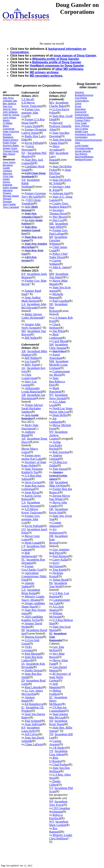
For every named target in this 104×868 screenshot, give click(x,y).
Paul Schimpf (33, 721)
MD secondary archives (46, 76)
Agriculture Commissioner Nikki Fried (34, 576)
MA (52, 103)
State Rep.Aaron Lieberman (33, 487)
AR (24, 395)
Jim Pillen (59, 331)
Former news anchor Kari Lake (32, 457)
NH (51, 344)
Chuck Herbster (55, 326)
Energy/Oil (81, 112)
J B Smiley (59, 748)
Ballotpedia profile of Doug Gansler (57, 62)
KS (23, 728)
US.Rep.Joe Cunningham (58, 709)
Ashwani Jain (10, 101)
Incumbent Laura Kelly (31, 729)
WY (52, 822)
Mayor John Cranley (58, 504)
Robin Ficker (10, 143)
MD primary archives (44, 72)
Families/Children (84, 118)
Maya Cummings (9, 127)
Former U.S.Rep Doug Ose (33, 121)
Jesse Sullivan (33, 724)
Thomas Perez (11, 151)
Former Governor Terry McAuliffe (34, 195)
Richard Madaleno (8, 136)
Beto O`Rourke (55, 759)
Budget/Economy (84, 95)
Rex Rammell (55, 830)
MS (24, 331)
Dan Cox (8, 106)
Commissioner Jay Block (60, 373)
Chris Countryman (29, 376)
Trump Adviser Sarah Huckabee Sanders (32, 408)
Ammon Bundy (28, 699)
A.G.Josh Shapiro (56, 608)
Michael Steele (11, 196)
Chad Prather (60, 764)
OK (51, 509)
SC (51, 697)
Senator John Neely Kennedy (31, 326)
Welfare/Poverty (83, 160)
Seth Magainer (55, 686)
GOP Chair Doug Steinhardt (34, 175)
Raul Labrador (34, 687)
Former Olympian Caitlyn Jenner (34, 131)
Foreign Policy (82, 120)
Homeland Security (85, 134)
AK (24, 351)
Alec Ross (8, 98)
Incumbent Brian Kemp (31, 591)
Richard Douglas (7, 200)
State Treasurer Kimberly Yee (32, 470)
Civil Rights (81, 98)
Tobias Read (60, 580)
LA (23, 304)
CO (24, 529)
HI (23, 630)
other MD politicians (69, 69)
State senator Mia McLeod (59, 716)
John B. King (10, 109)
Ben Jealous (10, 104)
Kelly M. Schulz (11, 115)
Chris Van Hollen (8, 178)
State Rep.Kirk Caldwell (32, 659)
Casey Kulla (60, 560)
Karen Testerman (55, 356)
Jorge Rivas (32, 492)
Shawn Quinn (10, 148)
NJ (23, 153)
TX (51, 751)
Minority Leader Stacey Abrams (33, 598)
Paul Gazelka (61, 301)
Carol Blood (60, 341)
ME (51, 224)
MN (52, 274)
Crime (78, 104)
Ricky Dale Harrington (30, 427)
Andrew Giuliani (56, 457)
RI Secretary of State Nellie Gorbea (60, 677)
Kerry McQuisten (56, 565)
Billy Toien (32, 365)
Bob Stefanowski (29, 554)
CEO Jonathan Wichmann (60, 810)
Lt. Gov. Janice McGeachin (32, 692)
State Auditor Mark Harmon (31, 299)
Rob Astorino (61, 452)
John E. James (61, 267)
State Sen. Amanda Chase (31, 215)
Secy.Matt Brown (57, 655)
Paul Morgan (33, 654)
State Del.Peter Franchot (60, 173)
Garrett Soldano (55, 262)
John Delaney (10, 112)
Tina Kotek (59, 570)
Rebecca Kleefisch (56, 817)
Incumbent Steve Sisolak (58, 397)
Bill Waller (31, 338)
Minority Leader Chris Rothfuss (61, 837)
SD (51, 721)
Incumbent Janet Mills (59, 225)
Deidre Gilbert (55, 783)
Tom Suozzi (60, 469)
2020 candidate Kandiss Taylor (32, 618)
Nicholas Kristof (56, 575)
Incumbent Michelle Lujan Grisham (59, 365)
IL (23, 707)
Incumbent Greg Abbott (58, 753)
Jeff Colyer (32, 734)
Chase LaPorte (34, 744)
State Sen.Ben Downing (59, 134)
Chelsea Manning (7, 172)
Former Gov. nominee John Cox (31, 113)
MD (52, 153)
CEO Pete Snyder (29, 259)
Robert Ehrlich (10, 140)
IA (23, 664)
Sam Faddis (9, 204)
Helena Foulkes (55, 692)
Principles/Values (84, 148)
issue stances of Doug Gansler (75, 56)
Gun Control (81, 129)
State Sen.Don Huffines (59, 770)
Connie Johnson (55, 524)
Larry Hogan (10, 118)
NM (52, 361)
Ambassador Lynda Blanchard (32, 390)
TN (51, 734)
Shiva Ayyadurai (55, 148)
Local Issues (82, 146)
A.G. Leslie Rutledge (30, 417)
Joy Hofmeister (56, 531)
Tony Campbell (11, 207)
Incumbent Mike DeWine (59, 484)
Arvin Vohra (9, 162)
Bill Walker (32, 358)
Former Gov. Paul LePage (59, 232)
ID (23, 680)
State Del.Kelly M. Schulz (60, 182)
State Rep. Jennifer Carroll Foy (31, 230)
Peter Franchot (11, 132)
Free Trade (81, 123)
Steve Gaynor (33, 482)
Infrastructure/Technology (88, 140)
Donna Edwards (8, 183)
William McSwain (56, 615)
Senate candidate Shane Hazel (33, 605)
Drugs (78, 106)
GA (24, 590)
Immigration (81, 137)
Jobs (77, 143)
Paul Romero (60, 556)
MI (51, 237)
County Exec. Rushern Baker (59, 205)
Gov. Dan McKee (57, 649)
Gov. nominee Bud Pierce (59, 551)
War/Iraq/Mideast (84, 157)
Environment (82, 115)
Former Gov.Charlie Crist (32, 568)
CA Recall (28, 99)
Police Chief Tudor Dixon (58, 255)
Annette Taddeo (28, 585)
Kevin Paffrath (34, 143)
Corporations (82, 101)
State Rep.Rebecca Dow (57, 381)
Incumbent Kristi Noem (58, 722)
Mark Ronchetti (55, 390)
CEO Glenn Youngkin (31, 202)
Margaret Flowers (8, 192)
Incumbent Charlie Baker (59, 104)
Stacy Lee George (29, 383)
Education (80, 109)
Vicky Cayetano (27, 649)
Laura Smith (32, 126)
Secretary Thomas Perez (58, 212)
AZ (23, 439)
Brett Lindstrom (55, 336)
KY (24, 274)
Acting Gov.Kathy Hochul (56, 445)
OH (51, 482)
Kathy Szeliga (10, 188)
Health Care (81, 132)
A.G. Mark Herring (30, 208)
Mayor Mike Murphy (58, 282)
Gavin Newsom (28, 148)
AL (23, 368)
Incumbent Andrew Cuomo (58, 435)
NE (51, 304)
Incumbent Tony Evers (58, 803)
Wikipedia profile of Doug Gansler (55, 59)
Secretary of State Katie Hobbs (34, 464)
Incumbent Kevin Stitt (59, 511)
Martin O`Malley (8, 122)
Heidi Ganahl (33, 543)
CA (24, 502)
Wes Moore (9, 154)
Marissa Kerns (34, 637)
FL (23, 560)
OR (51, 536)
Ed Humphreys (34, 704)
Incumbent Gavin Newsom (31, 504)
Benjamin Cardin (8, 167)
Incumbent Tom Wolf (58, 585)
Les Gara (30, 361)
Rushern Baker (11, 146)
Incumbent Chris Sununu (59, 346)
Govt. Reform (82, 126)
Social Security (83, 151)
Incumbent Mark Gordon (59, 823)
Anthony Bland (28, 434)
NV (51, 395)
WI (51, 801)
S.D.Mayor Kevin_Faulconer (32, 104)
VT (51, 788)
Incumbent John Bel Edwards (34, 306)
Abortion (79, 92)
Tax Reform (81, 154)
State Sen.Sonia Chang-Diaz (60, 141)
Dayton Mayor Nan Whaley (60, 497)
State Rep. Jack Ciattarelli (32, 161)
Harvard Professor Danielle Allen (60, 126)
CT (23, 546)
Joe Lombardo (55, 420)
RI (51, 633)
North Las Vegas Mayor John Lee (61, 410)
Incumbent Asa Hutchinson (33, 397)
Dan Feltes (59, 351)
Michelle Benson (56, 296)
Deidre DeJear (33, 670)
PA (51, 583)
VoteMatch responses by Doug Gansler (57, 66)
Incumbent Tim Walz (59, 276)
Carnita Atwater (55, 743)
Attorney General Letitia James (58, 476)
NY (51, 432)
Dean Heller (60, 415)
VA (23, 180)
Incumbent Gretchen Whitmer (58, 240)
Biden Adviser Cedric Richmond (32, 316)
